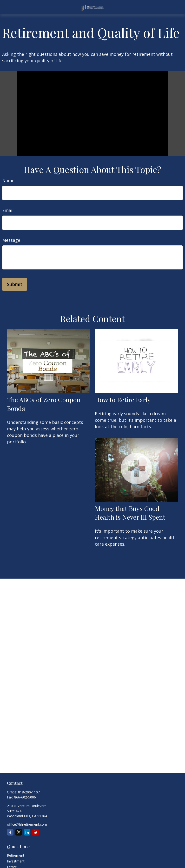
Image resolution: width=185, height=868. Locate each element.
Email (8, 210)
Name (8, 180)
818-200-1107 (29, 792)
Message (11, 240)
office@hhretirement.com (27, 824)
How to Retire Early (123, 400)
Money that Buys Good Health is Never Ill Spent (130, 513)
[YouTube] (36, 832)
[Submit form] (15, 284)
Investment (16, 861)
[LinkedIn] (27, 832)
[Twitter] (19, 832)
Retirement (16, 855)
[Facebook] (10, 832)
